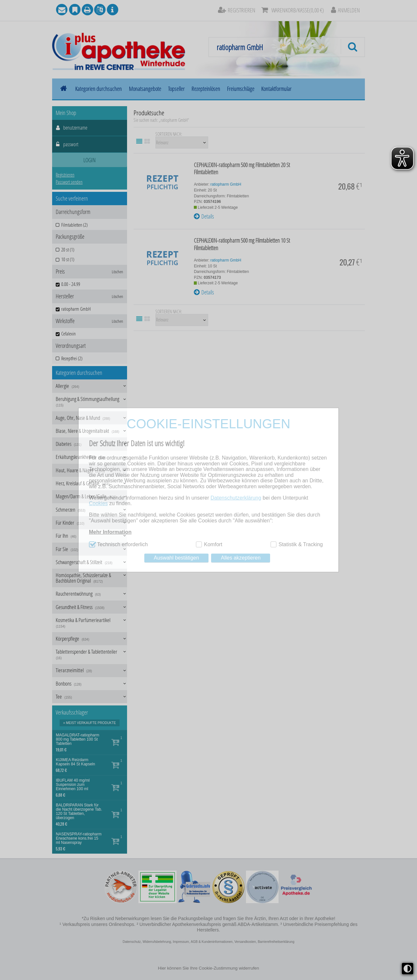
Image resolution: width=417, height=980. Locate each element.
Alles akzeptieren (241, 558)
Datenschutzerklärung (236, 498)
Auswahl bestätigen (176, 558)
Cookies (98, 503)
